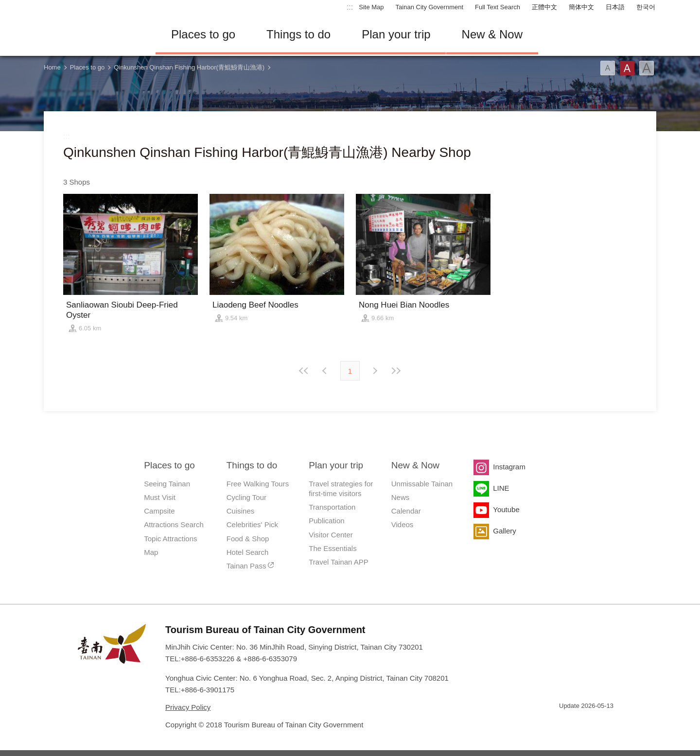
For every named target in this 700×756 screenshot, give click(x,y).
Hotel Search (248, 552)
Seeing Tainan (167, 484)
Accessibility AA (601, 723)
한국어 (646, 7)
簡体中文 (581, 7)
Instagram (509, 467)
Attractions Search (174, 524)
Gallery (505, 531)
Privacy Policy (188, 707)
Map (151, 552)
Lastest (396, 371)
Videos (402, 524)
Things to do (298, 34)
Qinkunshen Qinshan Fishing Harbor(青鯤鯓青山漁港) (189, 67)
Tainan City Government (429, 7)
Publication (326, 521)
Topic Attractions (170, 539)
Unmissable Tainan (422, 484)
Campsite (159, 511)
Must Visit (160, 497)
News (401, 497)
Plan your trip (396, 34)
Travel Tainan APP (339, 562)
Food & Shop (248, 539)
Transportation (332, 507)
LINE (501, 488)
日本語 (615, 7)
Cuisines (241, 511)
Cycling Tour (246, 497)
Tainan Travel (92, 34)
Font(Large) (647, 68)
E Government (566, 723)
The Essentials (332, 548)
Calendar (406, 511)
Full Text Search (498, 7)
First (304, 371)
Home (52, 67)
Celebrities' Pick (252, 524)
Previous (374, 371)
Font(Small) (608, 68)
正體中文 (544, 7)
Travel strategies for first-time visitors (341, 489)
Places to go (203, 34)
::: (350, 7)
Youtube (506, 509)
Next (326, 371)
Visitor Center (331, 535)
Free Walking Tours (258, 484)
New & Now (492, 34)
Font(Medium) (627, 68)
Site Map (371, 7)
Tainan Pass (246, 566)
